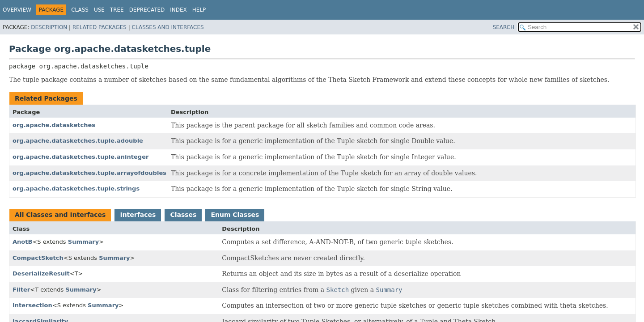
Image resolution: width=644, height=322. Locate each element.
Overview (17, 10)
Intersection (32, 305)
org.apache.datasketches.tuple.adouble (78, 141)
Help (199, 10)
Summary (83, 242)
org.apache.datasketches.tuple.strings (76, 189)
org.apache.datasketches (54, 125)
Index (178, 10)
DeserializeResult (41, 273)
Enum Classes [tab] (235, 215)
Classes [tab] (183, 215)
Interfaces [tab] (138, 215)
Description (49, 27)
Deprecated (147, 10)
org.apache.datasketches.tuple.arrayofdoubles (89, 173)
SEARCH (504, 27)
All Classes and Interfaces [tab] (60, 215)
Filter (21, 290)
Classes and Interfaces (168, 27)
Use (99, 10)
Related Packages (100, 27)
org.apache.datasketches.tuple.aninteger (80, 157)
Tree (117, 10)
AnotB (22, 242)
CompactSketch (38, 258)
